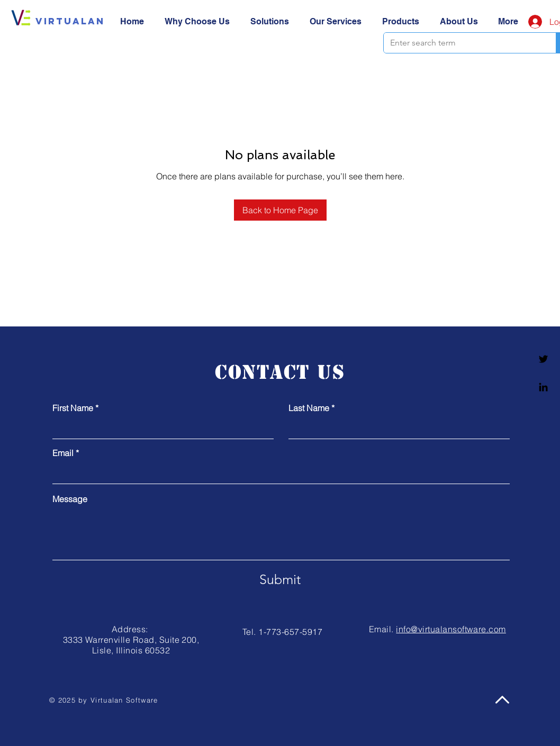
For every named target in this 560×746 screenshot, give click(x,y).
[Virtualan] (70, 21)
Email (63, 453)
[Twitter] (543, 359)
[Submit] (280, 579)
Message (70, 499)
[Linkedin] (543, 387)
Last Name (309, 408)
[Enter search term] (462, 43)
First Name (73, 408)
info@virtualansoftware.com (451, 629)
